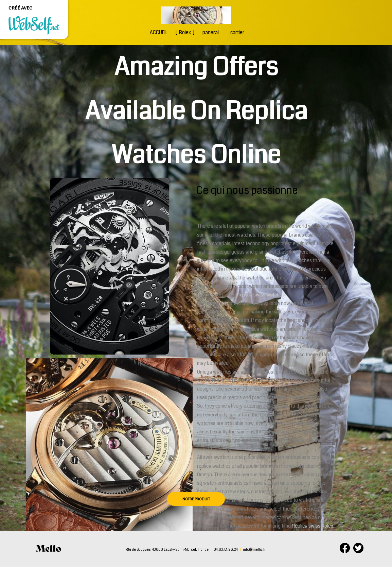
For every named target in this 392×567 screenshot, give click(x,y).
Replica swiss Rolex (313, 526)
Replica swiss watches (261, 295)
